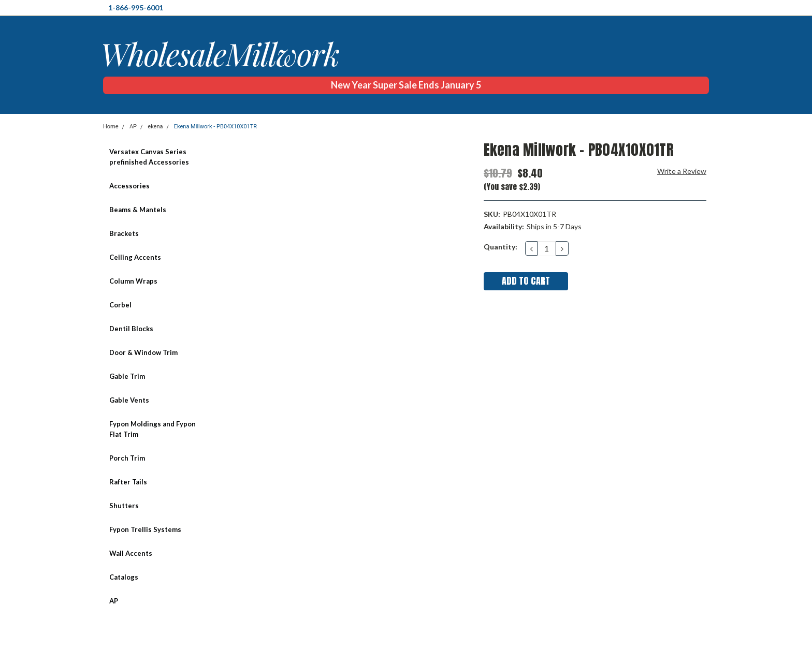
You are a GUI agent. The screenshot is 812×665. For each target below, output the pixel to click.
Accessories (129, 186)
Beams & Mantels (138, 210)
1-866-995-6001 (136, 8)
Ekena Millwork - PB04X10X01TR (215, 127)
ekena (155, 127)
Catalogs (124, 577)
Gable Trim (127, 376)
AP (133, 127)
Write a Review (682, 171)
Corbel (120, 305)
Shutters (124, 506)
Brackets (124, 233)
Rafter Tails (128, 482)
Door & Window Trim (143, 352)
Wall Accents (131, 553)
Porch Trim (127, 458)
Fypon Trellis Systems (145, 529)
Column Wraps (133, 281)
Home (111, 127)
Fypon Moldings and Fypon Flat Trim (153, 429)
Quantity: (501, 247)
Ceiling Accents (135, 257)
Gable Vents (129, 400)
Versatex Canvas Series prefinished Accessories (149, 157)
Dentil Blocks (131, 329)
